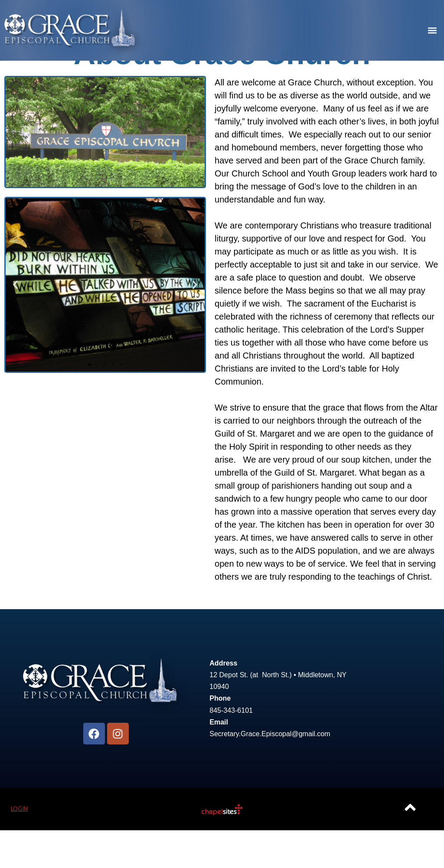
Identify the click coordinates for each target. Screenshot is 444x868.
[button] (433, 31)
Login (19, 847)
